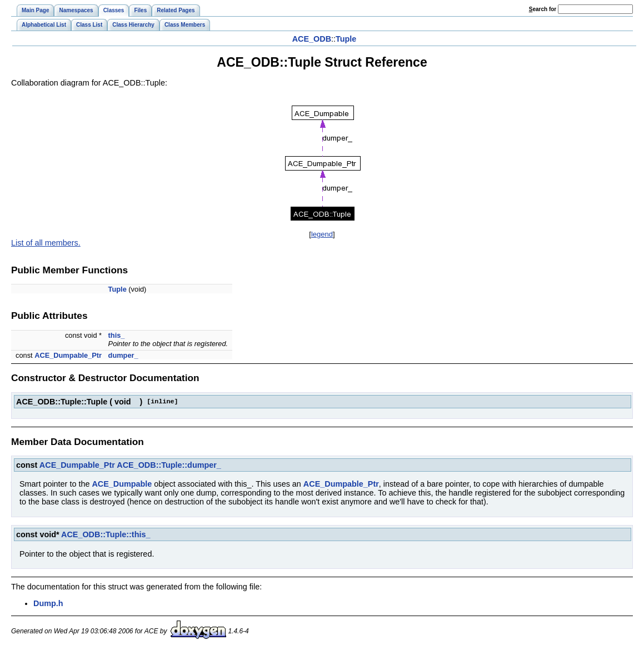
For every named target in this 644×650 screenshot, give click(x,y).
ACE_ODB (312, 39)
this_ (117, 335)
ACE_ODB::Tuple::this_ (106, 534)
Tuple (346, 39)
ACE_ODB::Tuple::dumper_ (169, 465)
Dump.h (48, 603)
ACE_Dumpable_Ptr (68, 355)
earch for (543, 9)
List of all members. (46, 243)
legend (322, 234)
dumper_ (123, 355)
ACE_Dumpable (122, 484)
